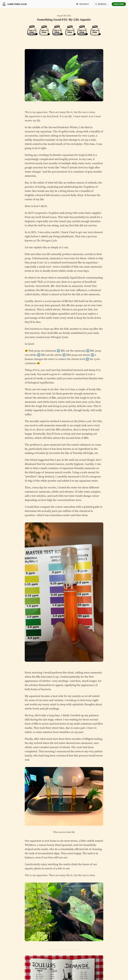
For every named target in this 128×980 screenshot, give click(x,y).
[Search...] (101, 4)
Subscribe (119, 4)
